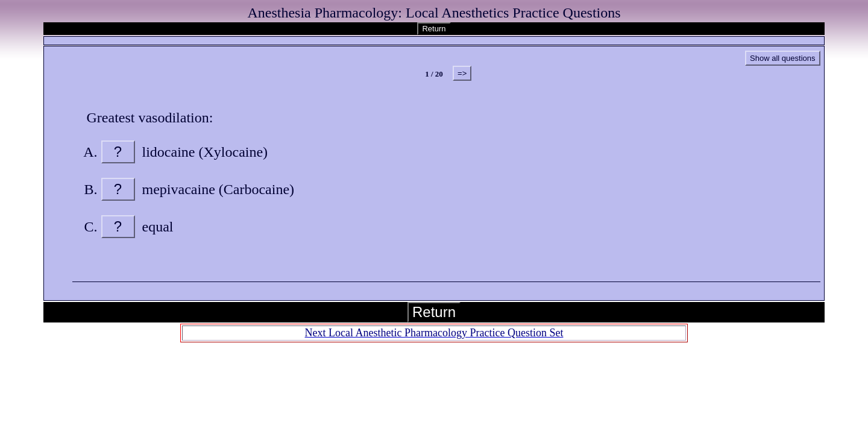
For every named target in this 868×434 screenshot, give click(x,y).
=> (462, 73)
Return (434, 29)
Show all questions (782, 58)
